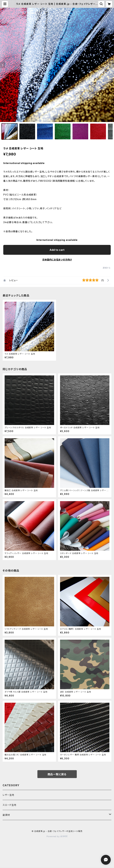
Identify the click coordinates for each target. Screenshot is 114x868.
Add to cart (57, 250)
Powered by (57, 836)
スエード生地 (10, 805)
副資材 (6, 815)
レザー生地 (8, 795)
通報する (107, 268)
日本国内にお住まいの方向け (57, 260)
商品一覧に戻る (57, 774)
